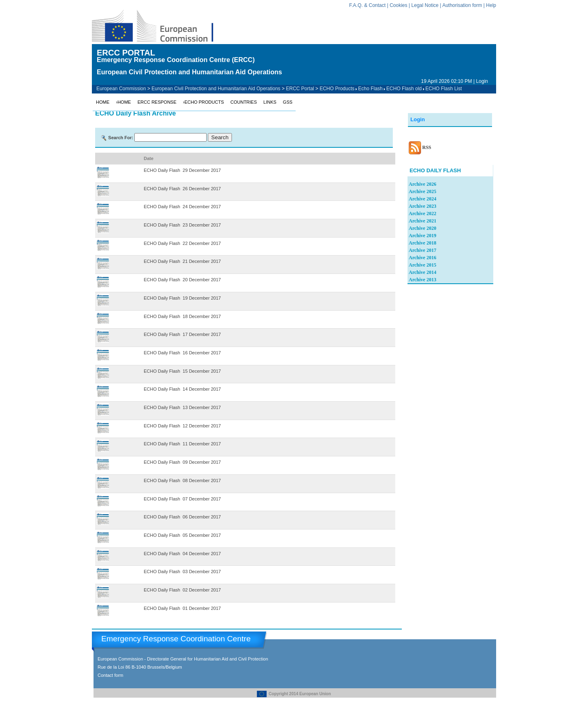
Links (270, 102)
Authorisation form (462, 5)
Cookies (398, 5)
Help (491, 5)
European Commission (121, 89)
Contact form (110, 675)
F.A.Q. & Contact (367, 5)
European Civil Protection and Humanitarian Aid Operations (216, 89)
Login (482, 81)
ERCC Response (157, 102)
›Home (124, 102)
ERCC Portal (300, 89)
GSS (288, 102)
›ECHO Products (203, 102)
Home (103, 102)
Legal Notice (425, 5)
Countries (244, 102)
